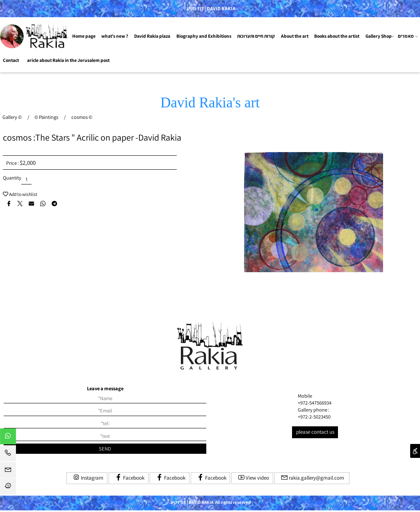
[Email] (8, 471)
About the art (295, 36)
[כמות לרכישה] (26, 179)
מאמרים (408, 36)
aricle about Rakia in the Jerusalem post (68, 60)
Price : (13, 163)
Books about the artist (337, 36)
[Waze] (8, 488)
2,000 (29, 163)
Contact (11, 60)
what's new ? (115, 36)
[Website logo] (34, 36)
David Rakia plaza (152, 36)
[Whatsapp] (8, 438)
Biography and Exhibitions (204, 36)
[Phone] (8, 455)
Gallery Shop (380, 36)
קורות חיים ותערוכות (256, 36)
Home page (84, 36)
